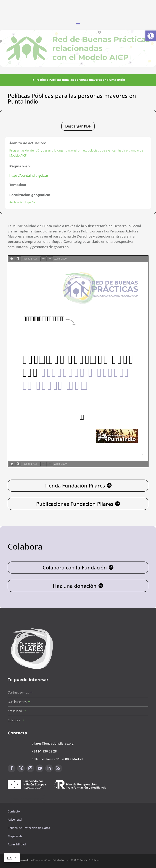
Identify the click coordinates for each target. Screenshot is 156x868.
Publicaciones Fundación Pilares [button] (75, 504)
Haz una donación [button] (75, 586)
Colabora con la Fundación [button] (75, 567)
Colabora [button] (14, 720)
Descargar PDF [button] (78, 126)
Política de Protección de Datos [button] (29, 828)
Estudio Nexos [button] (60, 860)
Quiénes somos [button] (18, 692)
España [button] (30, 202)
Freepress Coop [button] (42, 860)
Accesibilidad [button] (17, 844)
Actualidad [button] (15, 711)
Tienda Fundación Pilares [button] (75, 485)
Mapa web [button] (15, 836)
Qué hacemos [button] (17, 702)
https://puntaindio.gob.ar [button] (29, 176)
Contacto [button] (14, 811)
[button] (151, 36)
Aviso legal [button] (15, 819)
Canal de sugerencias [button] (27, 799)
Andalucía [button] (16, 202)
